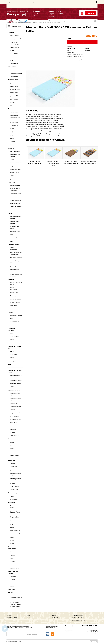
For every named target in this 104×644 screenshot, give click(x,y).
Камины (11, 312)
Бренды (8, 2)
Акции (23, 2)
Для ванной (13, 576)
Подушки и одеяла (15, 302)
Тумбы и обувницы (15, 203)
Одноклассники (52, 634)
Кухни (10, 213)
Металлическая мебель (16, 258)
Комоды (12, 138)
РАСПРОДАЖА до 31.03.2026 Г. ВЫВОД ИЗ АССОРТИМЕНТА (15, 604)
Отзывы (57, 2)
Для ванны (13, 463)
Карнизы (12, 537)
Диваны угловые (14, 83)
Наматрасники (14, 306)
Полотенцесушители (15, 493)
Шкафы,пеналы (14, 63)
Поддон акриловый (15, 413)
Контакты (65, 2)
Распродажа (12, 361)
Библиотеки (12, 67)
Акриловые (13, 429)
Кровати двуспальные (16, 163)
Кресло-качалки (14, 93)
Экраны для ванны (15, 531)
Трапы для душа (14, 423)
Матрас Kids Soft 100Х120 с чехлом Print (35, 162)
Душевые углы (14, 403)
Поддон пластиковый (15, 419)
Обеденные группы (15, 231)
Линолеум (12, 562)
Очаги (11, 319)
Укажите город (93, 6)
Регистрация (91, 2)
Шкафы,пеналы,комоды (16, 380)
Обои (11, 552)
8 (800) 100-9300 (40, 12)
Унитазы (12, 442)
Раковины (12, 452)
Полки (11, 60)
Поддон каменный (15, 416)
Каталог (16, 2)
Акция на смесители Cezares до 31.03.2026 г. (16, 598)
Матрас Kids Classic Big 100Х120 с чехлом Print (89, 162)
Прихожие (12, 182)
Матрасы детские (27, 22)
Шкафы (12, 132)
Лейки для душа (14, 490)
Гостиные (11, 32)
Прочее (12, 50)
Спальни (11, 148)
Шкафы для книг (14, 76)
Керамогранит (13, 583)
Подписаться (32, 634)
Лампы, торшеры (14, 337)
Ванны (10, 426)
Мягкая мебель (13, 80)
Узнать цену (82, 42)
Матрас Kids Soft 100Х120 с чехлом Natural (53, 163)
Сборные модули (14, 36)
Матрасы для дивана (15, 299)
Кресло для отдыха (15, 89)
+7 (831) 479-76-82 (56, 12)
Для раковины (13, 467)
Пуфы (11, 106)
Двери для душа (14, 410)
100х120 (35, 22)
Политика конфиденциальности (73, 626)
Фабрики (55, 615)
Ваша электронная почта (14, 631)
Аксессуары (12, 503)
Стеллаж (12, 210)
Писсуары (12, 449)
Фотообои (12, 555)
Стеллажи (12, 57)
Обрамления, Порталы (16, 315)
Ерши (11, 521)
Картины (12, 343)
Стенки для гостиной (15, 39)
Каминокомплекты (15, 322)
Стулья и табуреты (15, 238)
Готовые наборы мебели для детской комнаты (15, 117)
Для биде (12, 483)
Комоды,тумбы (14, 54)
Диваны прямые (14, 86)
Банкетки (12, 102)
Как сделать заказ (46, 2)
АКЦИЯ (11, 593)
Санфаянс (11, 439)
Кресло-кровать (14, 99)
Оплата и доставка (33, 2)
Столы (11, 235)
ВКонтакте (48, 634)
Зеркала (12, 176)
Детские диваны (14, 125)
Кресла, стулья (14, 266)
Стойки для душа (14, 486)
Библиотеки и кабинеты (16, 73)
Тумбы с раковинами (15, 383)
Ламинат (12, 558)
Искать (95, 21)
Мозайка (12, 586)
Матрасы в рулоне (15, 293)
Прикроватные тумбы (15, 169)
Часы (11, 333)
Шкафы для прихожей (16, 194)
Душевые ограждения (16, 407)
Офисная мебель (14, 244)
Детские (11, 109)
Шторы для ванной (15, 534)
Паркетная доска (14, 568)
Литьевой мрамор (14, 436)
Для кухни (12, 470)
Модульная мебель (15, 151)
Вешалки (12, 197)
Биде (11, 445)
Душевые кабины (14, 390)
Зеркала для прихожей (16, 207)
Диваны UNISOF (14, 96)
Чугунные (12, 432)
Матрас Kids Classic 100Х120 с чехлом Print (71, 162)
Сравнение (83, 60)
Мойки (11, 241)
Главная (8, 22)
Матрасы (20, 22)
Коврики (12, 527)
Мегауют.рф (19, 13)
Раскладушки (13, 354)
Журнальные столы (15, 47)
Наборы (12, 540)
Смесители (12, 460)
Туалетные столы (14, 173)
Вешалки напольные (15, 200)
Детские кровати (14, 122)
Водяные (12, 496)
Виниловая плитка (15, 565)
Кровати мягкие (14, 179)
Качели (12, 351)
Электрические (14, 499)
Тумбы (11, 145)
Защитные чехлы (14, 309)
